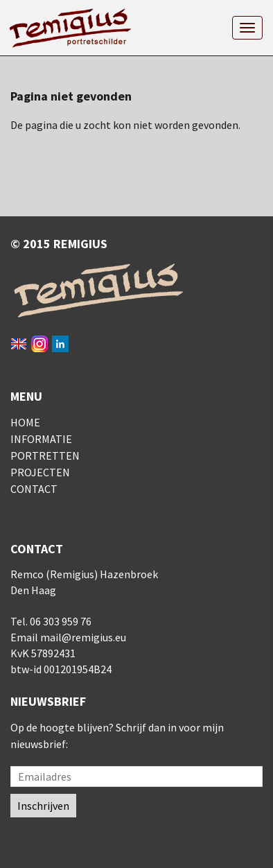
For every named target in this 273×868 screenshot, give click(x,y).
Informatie (41, 439)
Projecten (40, 472)
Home (25, 422)
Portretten (45, 455)
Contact (34, 489)
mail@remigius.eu (83, 637)
